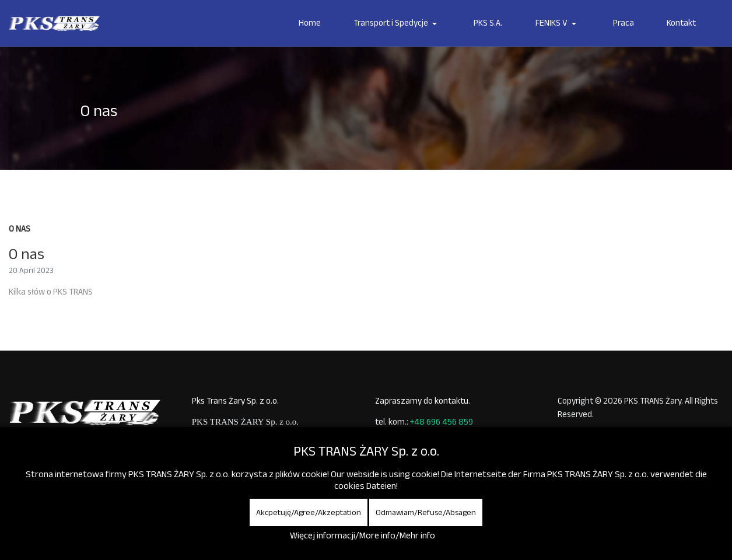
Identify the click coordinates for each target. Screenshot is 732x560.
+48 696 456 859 (442, 421)
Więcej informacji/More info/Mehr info (363, 535)
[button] (397, 23)
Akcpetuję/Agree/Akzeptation (309, 512)
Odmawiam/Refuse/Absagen (426, 512)
